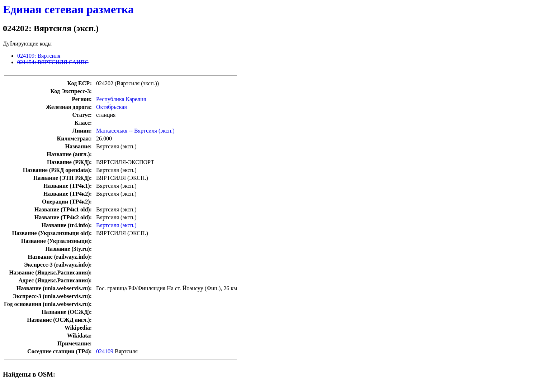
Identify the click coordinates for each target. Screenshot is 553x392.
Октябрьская (112, 107)
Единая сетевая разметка (68, 9)
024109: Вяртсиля (39, 56)
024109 (105, 351)
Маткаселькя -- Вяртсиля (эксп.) (135, 131)
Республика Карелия (121, 99)
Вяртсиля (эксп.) (116, 225)
